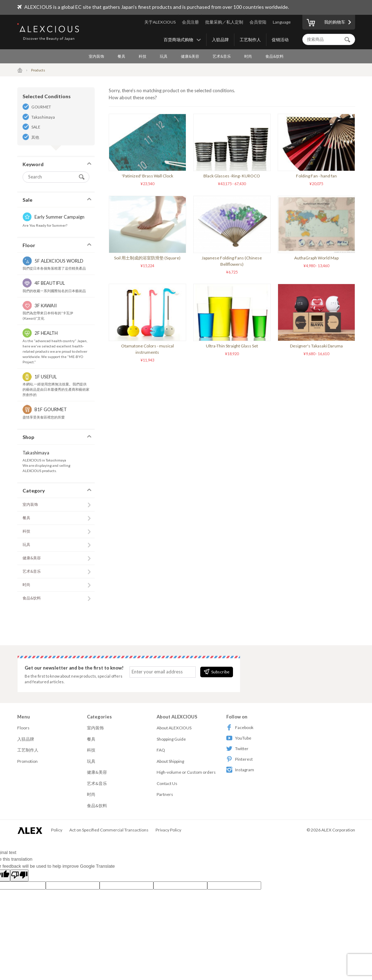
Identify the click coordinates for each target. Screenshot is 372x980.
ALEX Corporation (338, 830)
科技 (143, 56)
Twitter (237, 749)
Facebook (240, 727)
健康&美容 (190, 56)
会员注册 (190, 22)
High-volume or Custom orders (186, 772)
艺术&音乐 (222, 56)
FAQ (161, 750)
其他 (35, 137)
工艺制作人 (250, 40)
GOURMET (41, 107)
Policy (57, 830)
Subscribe (217, 672)
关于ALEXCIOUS (160, 22)
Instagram (240, 770)
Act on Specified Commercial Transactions (109, 830)
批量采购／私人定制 (224, 22)
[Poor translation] (19, 875)
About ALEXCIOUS (174, 728)
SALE (36, 127)
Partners (165, 794)
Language (282, 22)
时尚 (248, 56)
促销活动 (280, 40)
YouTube (239, 738)
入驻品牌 (220, 40)
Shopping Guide (171, 739)
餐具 (121, 56)
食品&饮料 (275, 56)
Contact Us (167, 783)
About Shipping (170, 761)
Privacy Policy (168, 830)
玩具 (164, 56)
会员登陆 (258, 22)
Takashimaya (43, 117)
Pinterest (239, 759)
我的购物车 (326, 23)
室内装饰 (96, 56)
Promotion (27, 761)
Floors (23, 728)
